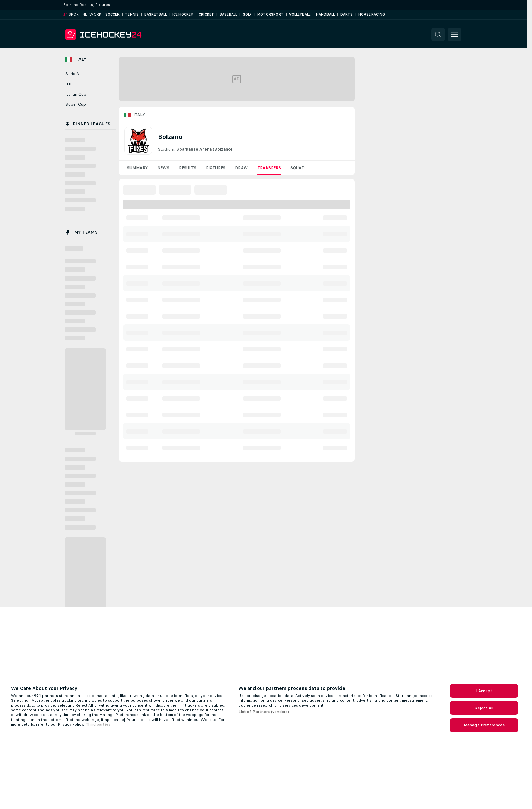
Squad (298, 168)
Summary (137, 168)
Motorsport (270, 15)
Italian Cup (76, 94)
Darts (347, 15)
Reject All (484, 708)
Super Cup (76, 104)
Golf (247, 15)
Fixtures (216, 168)
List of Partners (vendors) (264, 712)
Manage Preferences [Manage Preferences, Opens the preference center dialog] (484, 725)
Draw (241, 168)
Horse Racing (372, 15)
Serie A (72, 74)
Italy (139, 115)
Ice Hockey (183, 15)
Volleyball (300, 15)
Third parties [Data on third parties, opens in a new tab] (98, 724)
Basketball (156, 15)
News (163, 168)
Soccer (112, 15)
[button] (438, 35)
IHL (69, 84)
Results (188, 168)
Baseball (228, 15)
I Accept (484, 691)
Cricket (206, 15)
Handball (325, 15)
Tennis (132, 15)
